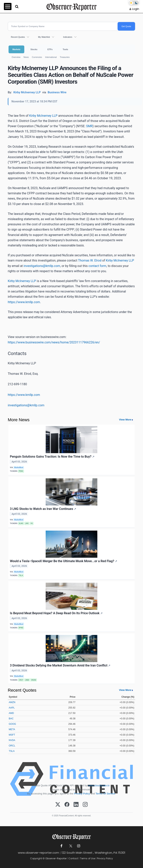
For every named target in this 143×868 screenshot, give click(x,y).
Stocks (34, 49)
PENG (21, 471)
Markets (16, 49)
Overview (16, 57)
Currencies (37, 57)
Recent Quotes (18, 37)
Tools (65, 49)
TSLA (21, 576)
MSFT (12, 735)
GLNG (21, 523)
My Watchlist (44, 37)
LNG (27, 523)
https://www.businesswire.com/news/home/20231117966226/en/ (54, 342)
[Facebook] (67, 805)
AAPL (12, 708)
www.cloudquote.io (99, 785)
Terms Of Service (105, 794)
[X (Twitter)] (58, 805)
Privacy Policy (82, 794)
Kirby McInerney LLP (43, 116)
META (12, 729)
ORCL (12, 746)
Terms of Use (88, 858)
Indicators (68, 37)
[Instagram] (85, 805)
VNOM (33, 680)
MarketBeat (19, 467)
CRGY (21, 680)
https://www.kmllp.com (24, 302)
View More (125, 420)
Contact (73, 858)
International (51, 57)
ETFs (50, 49)
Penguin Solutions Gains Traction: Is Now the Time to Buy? (52, 457)
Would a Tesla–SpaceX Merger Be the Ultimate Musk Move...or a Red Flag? (64, 561)
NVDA (12, 740)
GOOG (12, 724)
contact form (97, 266)
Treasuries (65, 57)
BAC (11, 719)
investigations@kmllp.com (42, 266)
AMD (11, 713)
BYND (21, 628)
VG (32, 523)
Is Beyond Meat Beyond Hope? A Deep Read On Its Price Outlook (56, 613)
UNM (27, 680)
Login (136, 9)
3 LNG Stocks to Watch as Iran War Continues (43, 509)
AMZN (12, 702)
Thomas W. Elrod (90, 260)
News (26, 57)
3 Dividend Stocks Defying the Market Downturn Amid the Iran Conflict (60, 665)
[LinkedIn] (76, 805)
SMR (89, 126)
